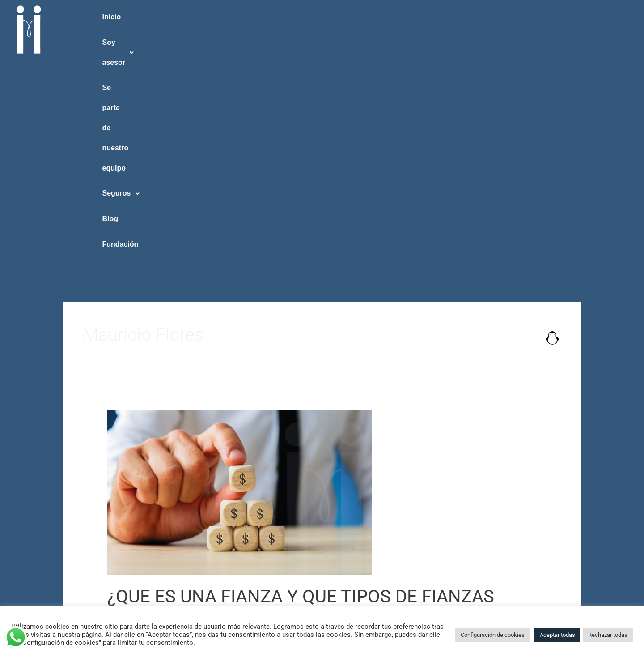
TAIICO (118, 433)
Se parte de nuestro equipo (327, 17)
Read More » (126, 474)
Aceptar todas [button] (557, 635)
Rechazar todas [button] (608, 635)
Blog (517, 17)
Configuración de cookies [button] (493, 635)
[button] (209, 17)
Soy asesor (209, 17)
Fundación (592, 17)
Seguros (441, 17)
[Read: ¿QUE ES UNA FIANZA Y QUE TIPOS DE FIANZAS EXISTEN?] (240, 276)
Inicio (127, 17)
